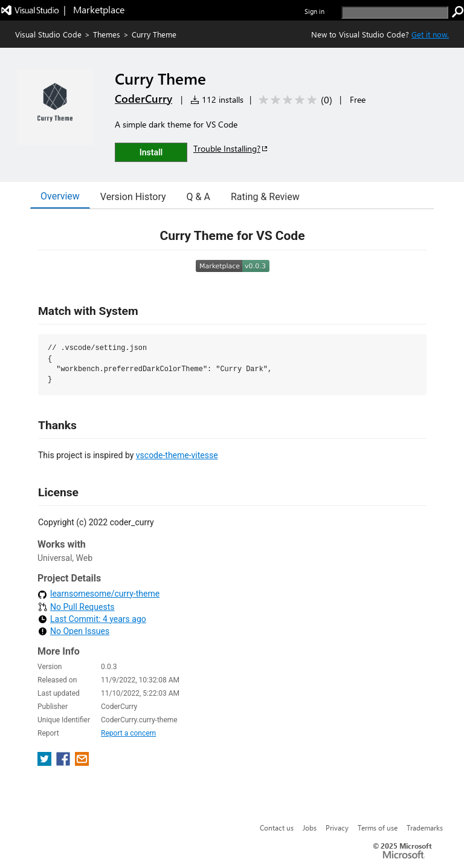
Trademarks (425, 828)
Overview (60, 196)
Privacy (337, 828)
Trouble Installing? (231, 148)
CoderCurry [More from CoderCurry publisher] (143, 99)
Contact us (277, 828)
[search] (395, 12)
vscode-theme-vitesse (177, 455)
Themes (107, 34)
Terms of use (378, 828)
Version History (133, 197)
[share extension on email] (82, 763)
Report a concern (128, 733)
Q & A (198, 197)
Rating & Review (265, 197)
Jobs (310, 828)
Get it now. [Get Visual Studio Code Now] (430, 34)
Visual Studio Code (48, 34)
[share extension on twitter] (46, 763)
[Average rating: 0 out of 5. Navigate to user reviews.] (293, 100)
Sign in (314, 11)
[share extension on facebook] (64, 763)
